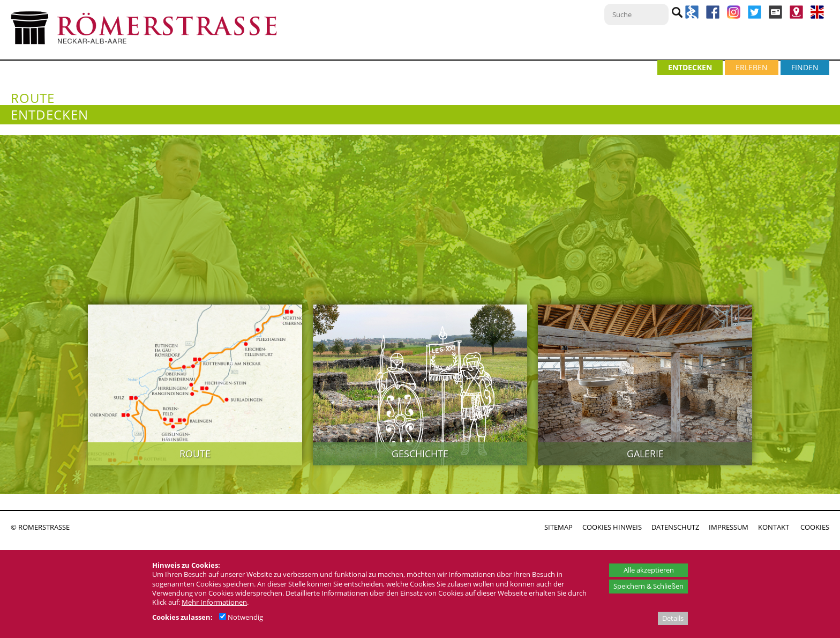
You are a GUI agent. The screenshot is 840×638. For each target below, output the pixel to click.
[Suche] (636, 14)
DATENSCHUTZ (675, 527)
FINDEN (805, 67)
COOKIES (815, 527)
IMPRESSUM (729, 527)
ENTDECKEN (690, 67)
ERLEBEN (752, 67)
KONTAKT (774, 527)
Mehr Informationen (214, 602)
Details (673, 618)
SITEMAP (558, 527)
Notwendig (241, 617)
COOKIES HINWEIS (612, 527)
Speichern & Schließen (648, 586)
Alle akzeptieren (649, 570)
